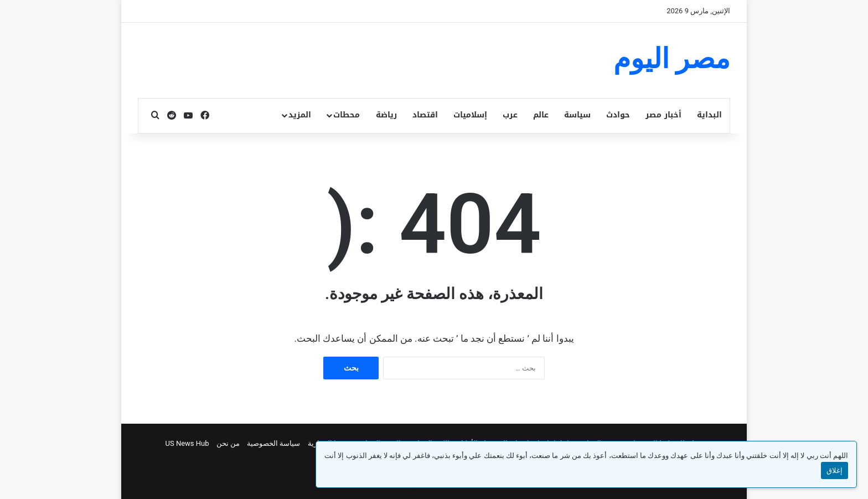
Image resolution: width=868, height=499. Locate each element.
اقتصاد (425, 115)
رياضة (386, 115)
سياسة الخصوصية (273, 443)
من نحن (228, 443)
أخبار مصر (663, 115)
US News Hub (187, 443)
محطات (347, 115)
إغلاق (835, 470)
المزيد (300, 115)
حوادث (618, 115)
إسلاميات (470, 115)
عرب (510, 115)
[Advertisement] (325, 59)
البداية (709, 115)
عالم (541, 115)
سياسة (577, 115)
